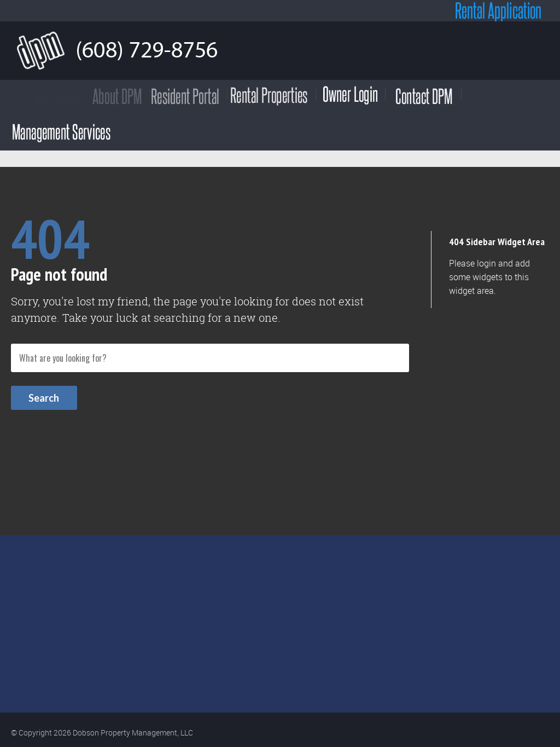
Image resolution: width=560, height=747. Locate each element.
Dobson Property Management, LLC (133, 732)
